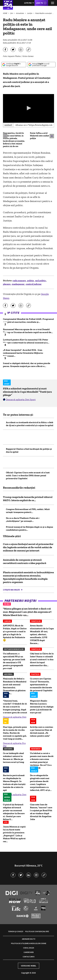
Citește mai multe (12, 590)
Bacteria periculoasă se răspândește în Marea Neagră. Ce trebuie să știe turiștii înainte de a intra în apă (14, 783)
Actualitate (20, 13)
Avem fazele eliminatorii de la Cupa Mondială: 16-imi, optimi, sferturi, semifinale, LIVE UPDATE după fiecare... (42, 634)
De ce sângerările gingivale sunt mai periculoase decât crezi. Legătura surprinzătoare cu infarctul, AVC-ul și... (41, 783)
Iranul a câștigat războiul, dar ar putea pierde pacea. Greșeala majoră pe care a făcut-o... (27, 365)
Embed (8, 125)
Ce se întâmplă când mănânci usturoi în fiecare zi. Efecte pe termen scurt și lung (14, 758)
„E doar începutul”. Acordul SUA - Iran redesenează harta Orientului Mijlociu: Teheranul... (23, 353)
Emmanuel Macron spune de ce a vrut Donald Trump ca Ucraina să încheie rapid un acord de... (28, 331)
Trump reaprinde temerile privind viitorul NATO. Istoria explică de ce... (28, 499)
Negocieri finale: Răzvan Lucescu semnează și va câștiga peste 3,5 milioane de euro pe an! (42, 707)
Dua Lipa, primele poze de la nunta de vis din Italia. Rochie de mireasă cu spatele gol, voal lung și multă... (15, 733)
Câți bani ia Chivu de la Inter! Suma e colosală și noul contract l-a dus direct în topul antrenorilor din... (42, 659)
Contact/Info (29, 957)
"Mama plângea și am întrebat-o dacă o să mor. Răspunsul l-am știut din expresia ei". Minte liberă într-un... (27, 612)
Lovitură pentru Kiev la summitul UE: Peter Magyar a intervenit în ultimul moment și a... (26, 341)
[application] (28, 108)
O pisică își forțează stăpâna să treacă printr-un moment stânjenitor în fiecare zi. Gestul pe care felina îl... (14, 812)
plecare (7, 284)
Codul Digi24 (29, 948)
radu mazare (19, 280)
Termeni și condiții (16, 931)
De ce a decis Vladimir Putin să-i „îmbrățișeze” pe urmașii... (23, 519)
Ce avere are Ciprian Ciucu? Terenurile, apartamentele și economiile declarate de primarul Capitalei (41, 684)
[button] (28, 108)
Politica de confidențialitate (37, 931)
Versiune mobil (29, 966)
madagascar (18, 284)
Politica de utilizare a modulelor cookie (29, 943)
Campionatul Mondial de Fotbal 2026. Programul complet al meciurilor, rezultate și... (28, 320)
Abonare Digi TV (29, 939)
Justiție (30, 13)
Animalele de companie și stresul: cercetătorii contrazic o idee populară (25, 561)
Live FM (28, 3)
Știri (12, 13)
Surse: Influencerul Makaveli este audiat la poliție (41, 136)
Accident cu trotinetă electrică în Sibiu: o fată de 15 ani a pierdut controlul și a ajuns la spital (30, 424)
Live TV (39, 3)
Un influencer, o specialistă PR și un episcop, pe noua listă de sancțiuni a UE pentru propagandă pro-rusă (14, 661)
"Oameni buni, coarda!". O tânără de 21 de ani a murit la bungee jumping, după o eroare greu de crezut (15, 707)
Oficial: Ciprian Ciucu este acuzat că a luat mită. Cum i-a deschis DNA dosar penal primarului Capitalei (28, 475)
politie (31, 280)
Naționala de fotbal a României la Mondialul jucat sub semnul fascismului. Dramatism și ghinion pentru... (15, 686)
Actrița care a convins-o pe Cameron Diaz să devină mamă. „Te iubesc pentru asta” (42, 731)
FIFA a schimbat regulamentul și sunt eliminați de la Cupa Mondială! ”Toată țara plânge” (27, 392)
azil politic (41, 280)
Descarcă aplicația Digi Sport (21, 399)
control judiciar (34, 284)
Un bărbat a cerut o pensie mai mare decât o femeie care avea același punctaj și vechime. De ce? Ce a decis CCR (42, 761)
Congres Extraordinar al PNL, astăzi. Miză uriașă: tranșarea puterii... (28, 511)
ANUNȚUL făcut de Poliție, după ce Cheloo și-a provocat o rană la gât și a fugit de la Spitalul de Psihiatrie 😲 (15, 633)
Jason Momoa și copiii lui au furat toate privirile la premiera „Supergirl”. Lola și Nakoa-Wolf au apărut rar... (14, 834)
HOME (5, 13)
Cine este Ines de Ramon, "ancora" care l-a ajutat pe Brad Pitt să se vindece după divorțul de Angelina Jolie (41, 812)
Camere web (29, 952)
